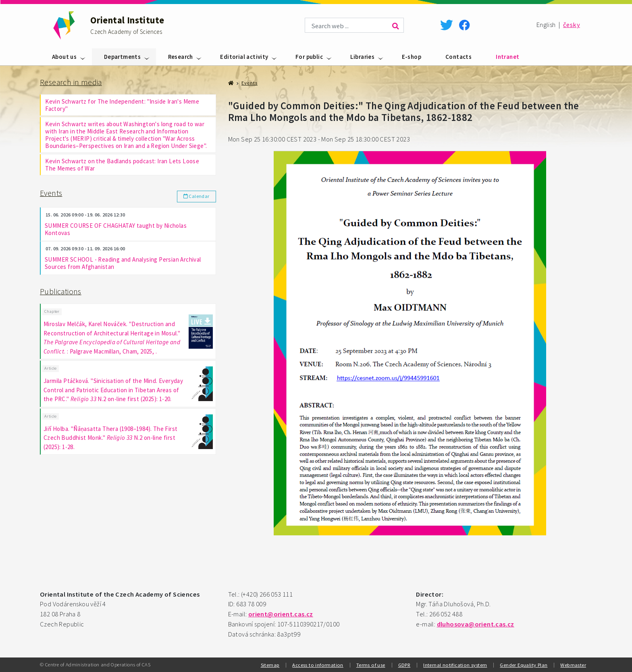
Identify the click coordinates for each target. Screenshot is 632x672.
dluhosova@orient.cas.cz (476, 624)
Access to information (318, 665)
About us (64, 57)
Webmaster (573, 665)
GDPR (404, 665)
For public (309, 57)
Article (51, 367)
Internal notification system (455, 665)
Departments (122, 57)
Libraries (363, 57)
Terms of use (371, 665)
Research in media (71, 82)
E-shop (412, 57)
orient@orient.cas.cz (281, 614)
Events (51, 193)
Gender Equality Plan (524, 665)
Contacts (458, 57)
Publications (61, 291)
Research (181, 57)
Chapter (52, 311)
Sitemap (270, 665)
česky (572, 25)
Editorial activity (244, 57)
